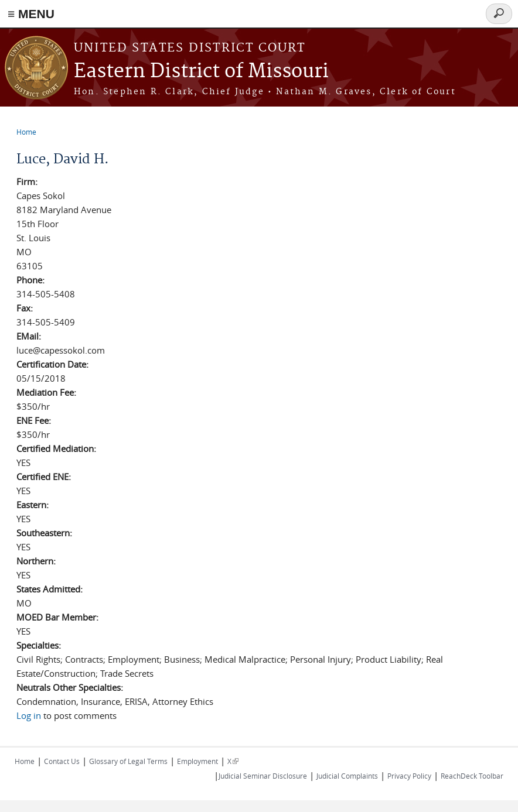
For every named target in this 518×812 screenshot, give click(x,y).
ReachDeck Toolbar (472, 776)
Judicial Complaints (347, 776)
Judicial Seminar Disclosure (263, 776)
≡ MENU (31, 14)
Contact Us (62, 761)
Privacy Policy (409, 776)
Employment (197, 761)
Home (26, 132)
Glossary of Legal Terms (128, 761)
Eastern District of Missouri (201, 72)
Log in (29, 715)
